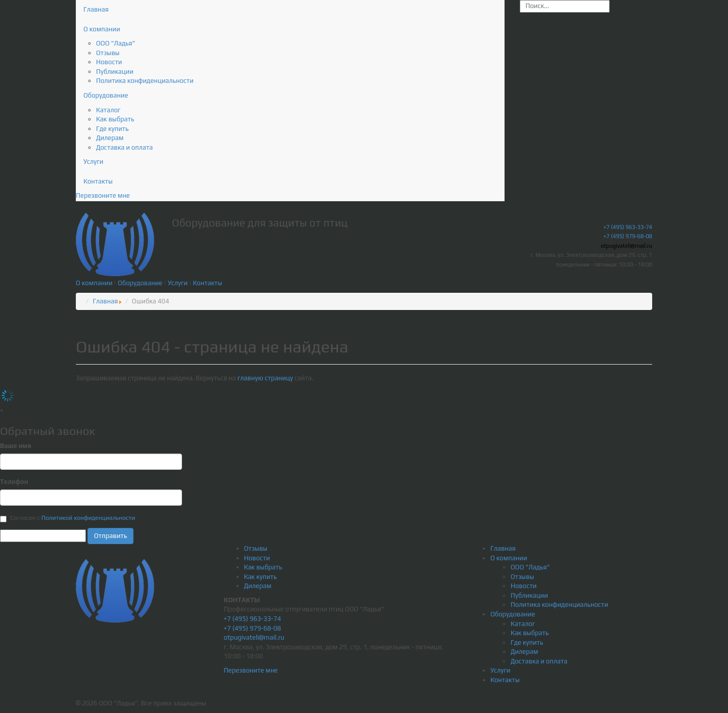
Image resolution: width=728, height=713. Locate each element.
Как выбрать (115, 119)
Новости (109, 62)
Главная (96, 9)
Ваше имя (16, 446)
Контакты (98, 181)
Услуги (93, 162)
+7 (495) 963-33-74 (628, 227)
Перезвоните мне (103, 195)
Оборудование (106, 95)
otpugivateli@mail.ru (626, 246)
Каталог (108, 110)
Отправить (110, 536)
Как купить (261, 577)
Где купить (112, 129)
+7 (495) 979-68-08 (628, 236)
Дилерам (110, 138)
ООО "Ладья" (116, 43)
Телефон (14, 482)
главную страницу (266, 378)
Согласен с (67, 518)
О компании (102, 29)
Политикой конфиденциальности (88, 518)
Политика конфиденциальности (145, 81)
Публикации (115, 72)
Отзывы (108, 53)
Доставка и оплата (124, 147)
